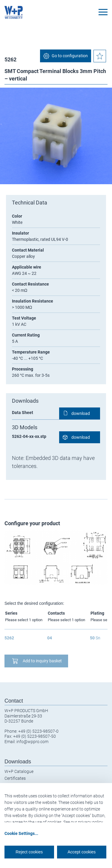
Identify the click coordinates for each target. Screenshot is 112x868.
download (81, 413)
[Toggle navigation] (103, 12)
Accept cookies (82, 852)
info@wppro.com (32, 742)
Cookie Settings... (21, 833)
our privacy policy (87, 822)
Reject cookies (29, 852)
